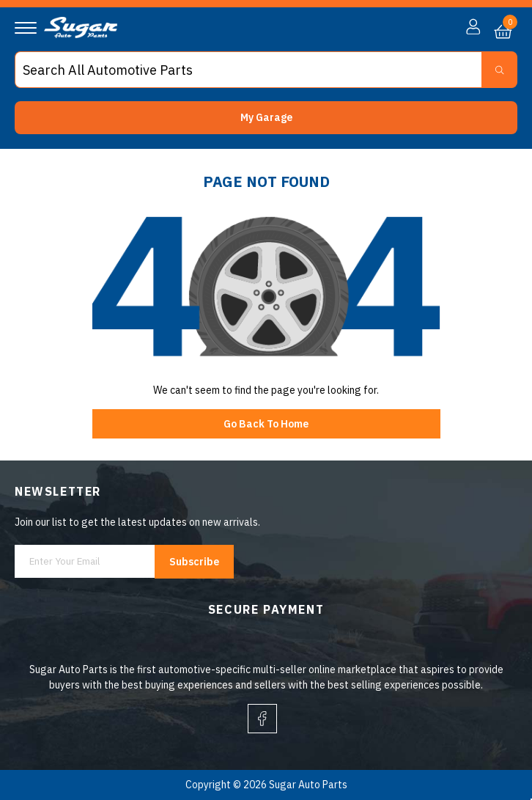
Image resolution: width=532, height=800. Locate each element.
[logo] (81, 34)
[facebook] (262, 719)
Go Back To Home (266, 424)
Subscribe (194, 562)
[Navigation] (26, 28)
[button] (266, 118)
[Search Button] (499, 70)
